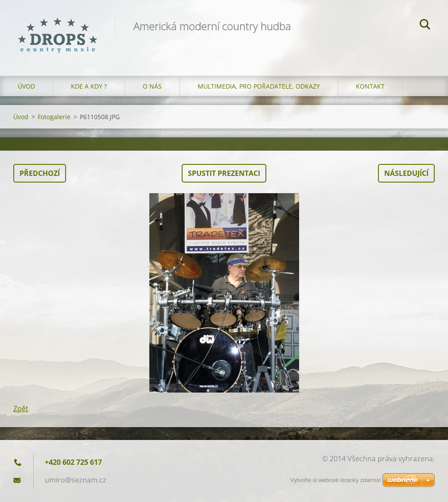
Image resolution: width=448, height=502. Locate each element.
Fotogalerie (54, 117)
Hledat (425, 26)
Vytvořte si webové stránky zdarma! (336, 480)
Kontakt (370, 86)
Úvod (26, 86)
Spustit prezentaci (224, 173)
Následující (406, 173)
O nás (152, 86)
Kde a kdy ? (89, 86)
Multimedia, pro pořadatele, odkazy (259, 86)
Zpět (21, 409)
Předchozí (40, 173)
